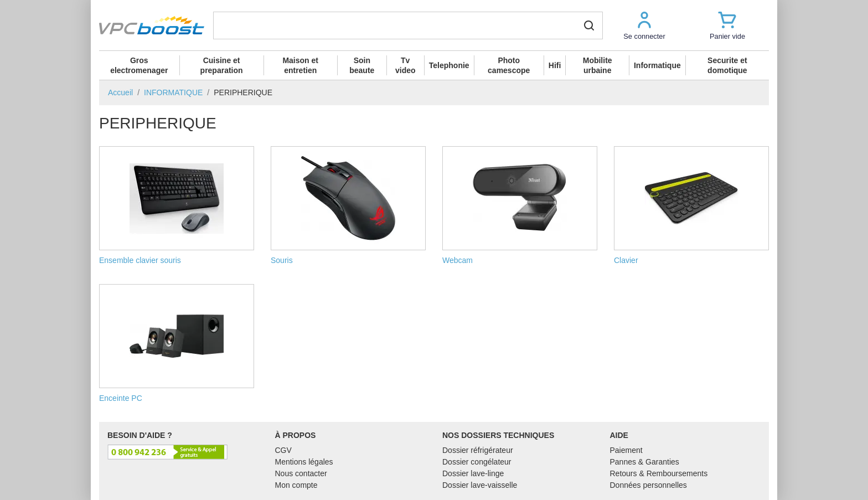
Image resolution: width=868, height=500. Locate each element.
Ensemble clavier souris (177, 205)
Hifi (555, 65)
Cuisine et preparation (222, 65)
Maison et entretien (300, 65)
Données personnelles (649, 485)
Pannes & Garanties (645, 462)
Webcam (520, 205)
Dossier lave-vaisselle (480, 485)
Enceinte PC (177, 343)
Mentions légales (304, 462)
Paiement (626, 450)
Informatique (657, 65)
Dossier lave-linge (473, 473)
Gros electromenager (139, 65)
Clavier (691, 205)
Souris (348, 205)
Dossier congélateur (477, 462)
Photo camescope (509, 65)
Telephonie (449, 65)
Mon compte (296, 485)
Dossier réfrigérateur (478, 450)
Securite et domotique (727, 65)
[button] (644, 25)
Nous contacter (301, 473)
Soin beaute (362, 65)
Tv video (405, 65)
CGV (283, 450)
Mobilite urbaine (598, 65)
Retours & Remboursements (659, 473)
